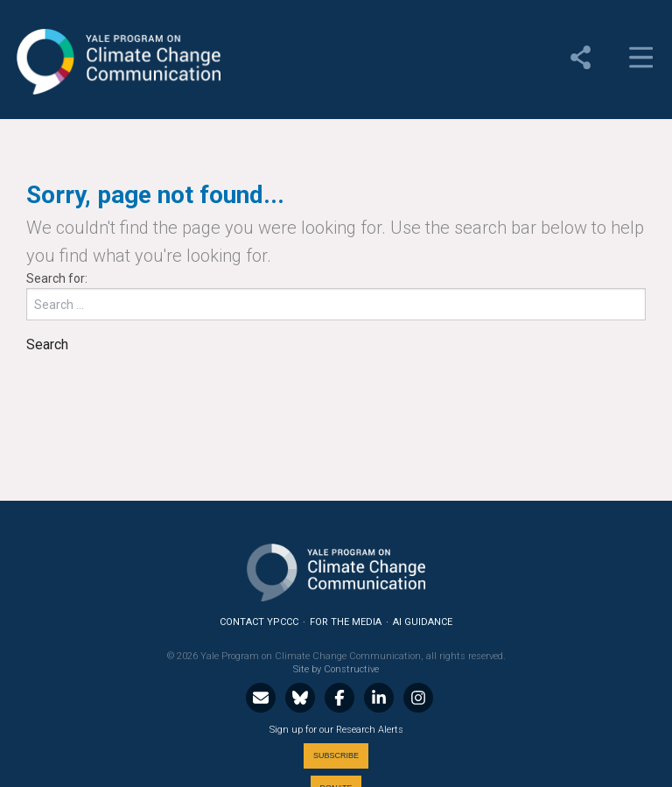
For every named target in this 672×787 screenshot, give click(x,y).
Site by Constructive (336, 669)
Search (47, 344)
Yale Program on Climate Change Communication (117, 62)
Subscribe (336, 755)
